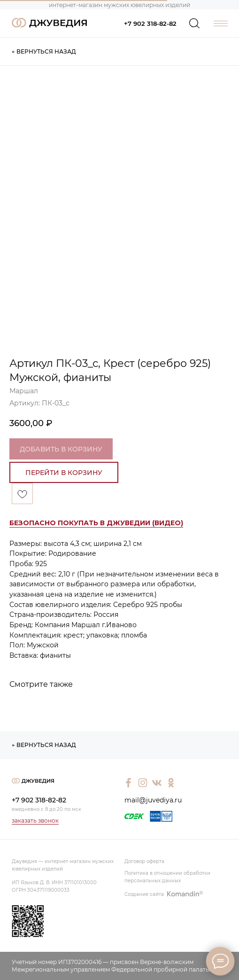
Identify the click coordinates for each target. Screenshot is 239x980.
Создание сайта (144, 894)
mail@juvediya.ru (153, 800)
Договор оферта (144, 861)
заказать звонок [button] (35, 821)
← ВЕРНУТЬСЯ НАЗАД (44, 51)
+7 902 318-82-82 (150, 23)
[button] (96, 523)
